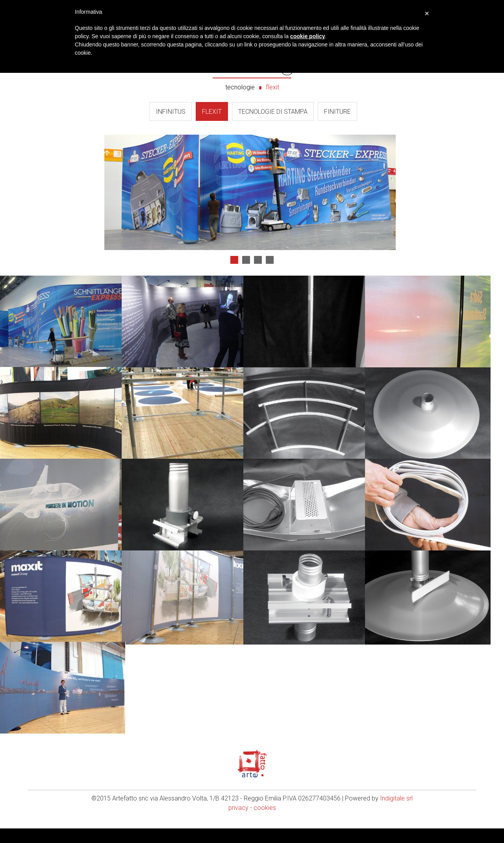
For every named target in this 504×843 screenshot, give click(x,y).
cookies (265, 822)
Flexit (212, 112)
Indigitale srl (396, 813)
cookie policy (308, 36)
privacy (238, 822)
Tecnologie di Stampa (273, 112)
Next (258, 192)
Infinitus (171, 112)
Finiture (337, 112)
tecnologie (240, 87)
